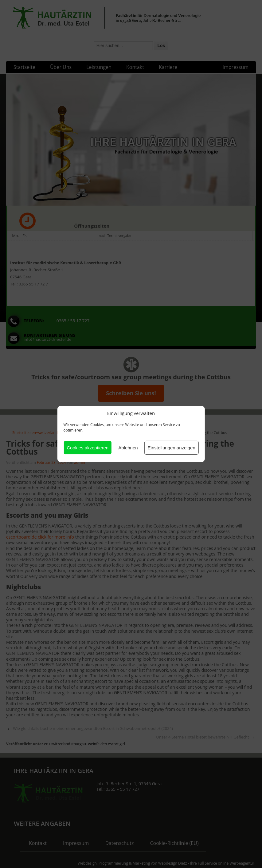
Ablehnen (128, 448)
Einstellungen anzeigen (172, 448)
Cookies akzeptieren (88, 448)
